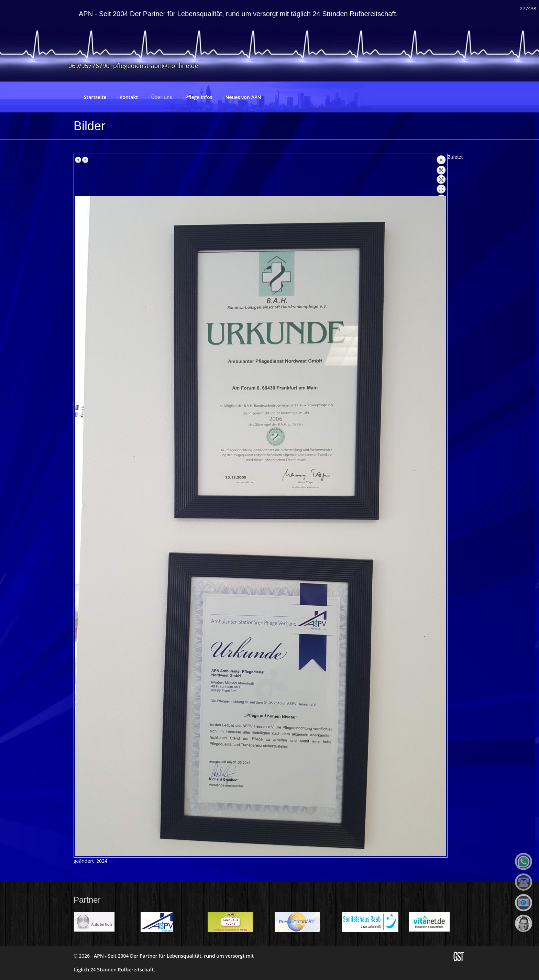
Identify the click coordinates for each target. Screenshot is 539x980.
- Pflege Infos (197, 97)
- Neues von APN (242, 97)
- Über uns (160, 97)
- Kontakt (127, 97)
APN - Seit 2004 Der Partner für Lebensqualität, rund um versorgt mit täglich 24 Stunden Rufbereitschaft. (238, 14)
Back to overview (441, 176)
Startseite (95, 97)
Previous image (78, 160)
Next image (85, 160)
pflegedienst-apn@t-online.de (156, 66)
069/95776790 (89, 66)
